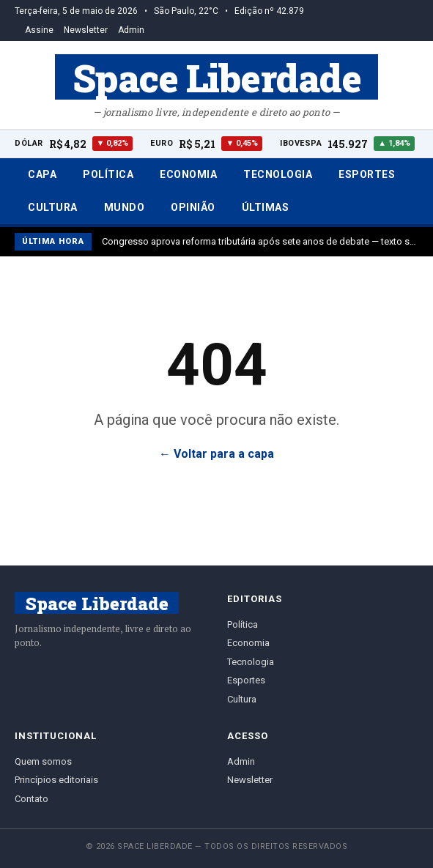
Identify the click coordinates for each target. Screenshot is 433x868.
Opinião (193, 207)
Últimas (266, 207)
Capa (42, 174)
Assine (39, 30)
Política (108, 174)
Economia (188, 174)
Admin (131, 30)
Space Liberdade (217, 77)
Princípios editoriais (56, 780)
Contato (32, 799)
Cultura (53, 207)
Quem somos (43, 761)
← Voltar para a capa (217, 454)
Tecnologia (278, 174)
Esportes (367, 174)
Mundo (125, 207)
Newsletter (86, 30)
